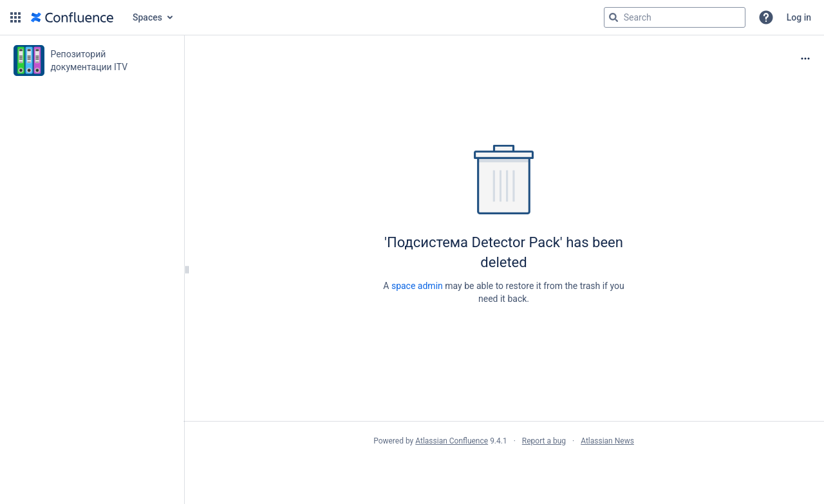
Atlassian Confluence (452, 441)
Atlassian (504, 469)
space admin (417, 286)
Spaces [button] (147, 17)
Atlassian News (607, 441)
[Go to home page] (72, 17)
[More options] (805, 59)
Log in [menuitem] (799, 17)
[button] (15, 17)
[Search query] (675, 17)
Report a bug (544, 441)
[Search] (613, 17)
